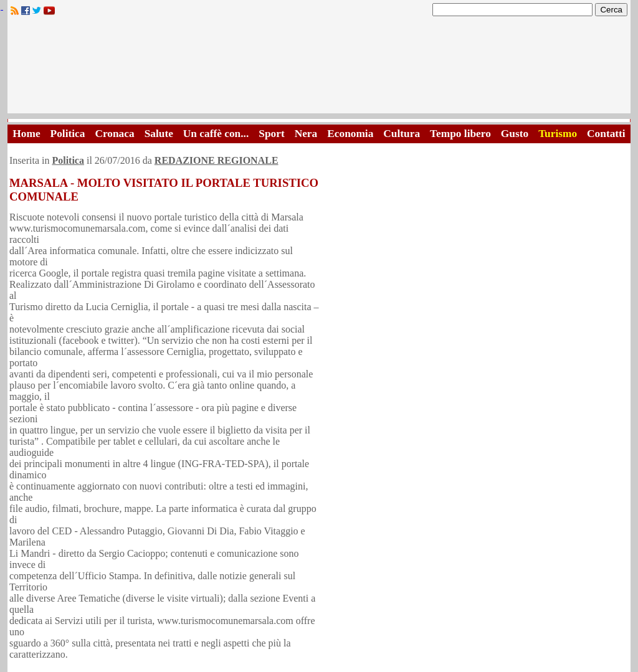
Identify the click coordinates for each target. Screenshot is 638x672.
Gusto (515, 134)
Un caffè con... (216, 134)
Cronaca (114, 134)
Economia (350, 134)
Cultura (402, 134)
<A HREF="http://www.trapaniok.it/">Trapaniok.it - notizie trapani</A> (319, 68)
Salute (159, 134)
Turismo (558, 134)
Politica (68, 134)
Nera (306, 134)
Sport (271, 134)
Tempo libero (460, 134)
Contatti (606, 134)
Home (26, 134)
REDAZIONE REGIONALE (217, 160)
